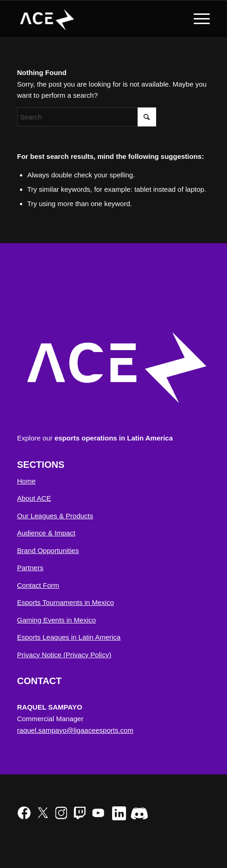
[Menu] (197, 19)
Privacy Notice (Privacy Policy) (64, 655)
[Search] (87, 117)
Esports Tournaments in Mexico (66, 602)
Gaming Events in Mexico (57, 620)
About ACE (34, 498)
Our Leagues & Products (55, 516)
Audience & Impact (46, 533)
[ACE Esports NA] (94, 19)
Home (26, 481)
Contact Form (38, 585)
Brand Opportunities (48, 550)
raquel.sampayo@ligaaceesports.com (75, 730)
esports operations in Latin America (114, 438)
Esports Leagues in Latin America (69, 637)
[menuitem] (197, 19)
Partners (30, 568)
